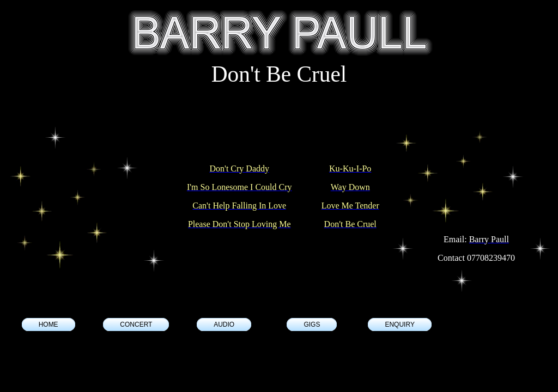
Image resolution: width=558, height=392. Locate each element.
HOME (48, 324)
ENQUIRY (399, 324)
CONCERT (136, 324)
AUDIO (224, 324)
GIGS (312, 324)
